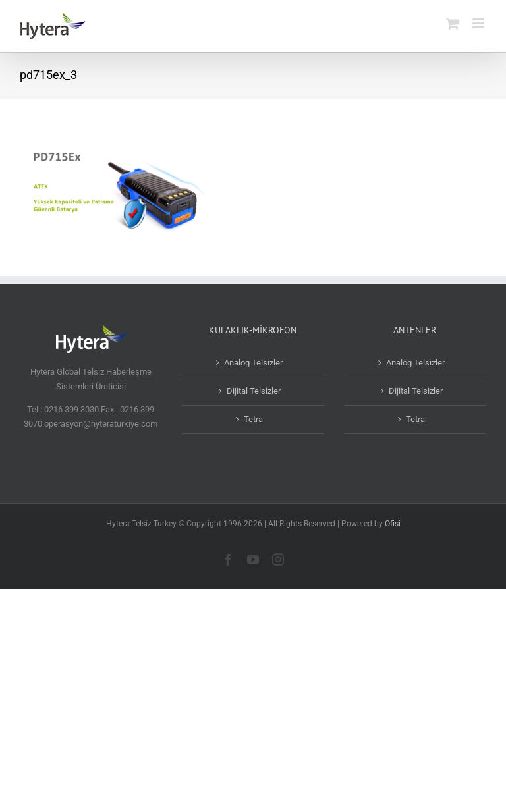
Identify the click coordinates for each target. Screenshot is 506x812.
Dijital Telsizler (254, 391)
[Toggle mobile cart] (453, 23)
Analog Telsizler (253, 363)
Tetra (253, 419)
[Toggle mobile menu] (479, 23)
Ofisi (393, 524)
